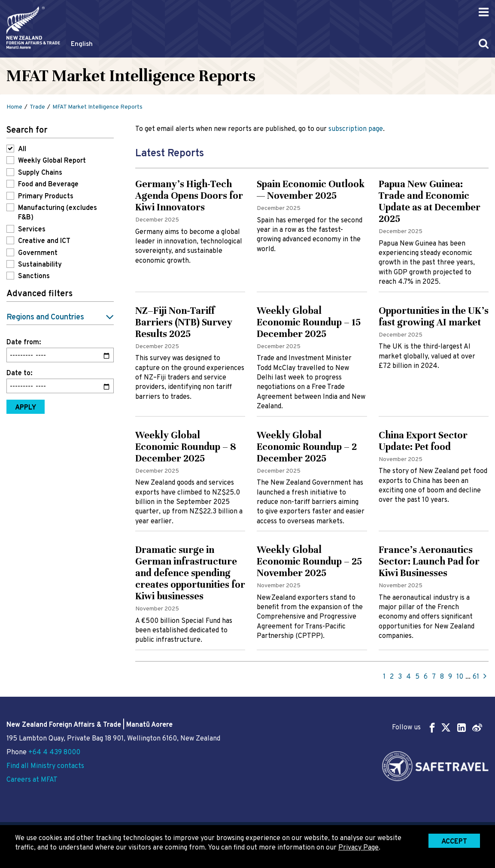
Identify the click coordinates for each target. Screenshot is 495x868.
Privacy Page (358, 848)
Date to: (19, 373)
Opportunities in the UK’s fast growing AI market (434, 316)
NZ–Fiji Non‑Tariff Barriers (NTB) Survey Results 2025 (184, 322)
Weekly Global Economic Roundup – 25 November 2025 (309, 561)
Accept (454, 842)
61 (476, 677)
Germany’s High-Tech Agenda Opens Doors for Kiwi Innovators (189, 196)
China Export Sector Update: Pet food (423, 441)
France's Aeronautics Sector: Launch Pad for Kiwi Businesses (429, 561)
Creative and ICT (44, 241)
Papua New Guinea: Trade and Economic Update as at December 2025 (430, 201)
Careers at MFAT (32, 780)
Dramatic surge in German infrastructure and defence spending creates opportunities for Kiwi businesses (190, 573)
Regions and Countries (45, 317)
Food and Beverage (48, 185)
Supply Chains (40, 173)
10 (460, 677)
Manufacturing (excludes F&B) (58, 213)
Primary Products (46, 197)
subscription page (356, 129)
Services (32, 230)
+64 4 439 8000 (54, 753)
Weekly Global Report (52, 161)
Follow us (437, 727)
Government (38, 253)
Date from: (24, 343)
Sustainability (40, 265)
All (22, 149)
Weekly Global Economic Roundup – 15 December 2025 (309, 322)
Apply (26, 408)
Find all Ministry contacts (45, 766)
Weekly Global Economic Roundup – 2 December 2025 (307, 447)
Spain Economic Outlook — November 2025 (311, 190)
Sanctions (34, 276)
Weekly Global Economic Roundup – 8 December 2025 (186, 447)
